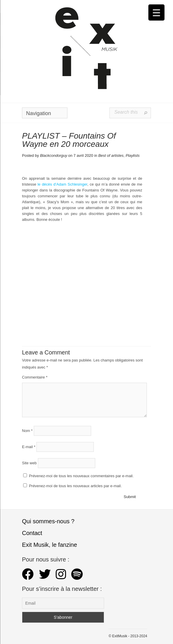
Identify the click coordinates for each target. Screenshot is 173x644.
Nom (27, 431)
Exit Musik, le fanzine (50, 545)
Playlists (133, 155)
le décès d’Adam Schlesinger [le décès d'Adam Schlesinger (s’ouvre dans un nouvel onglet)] (62, 184)
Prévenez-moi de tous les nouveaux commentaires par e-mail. (81, 476)
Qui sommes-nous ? (48, 521)
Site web (29, 463)
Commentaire (35, 377)
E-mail (29, 447)
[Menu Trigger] (156, 12)
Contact (32, 533)
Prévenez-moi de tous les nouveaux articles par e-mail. (75, 486)
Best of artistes (111, 155)
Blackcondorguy (54, 155)
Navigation (44, 114)
